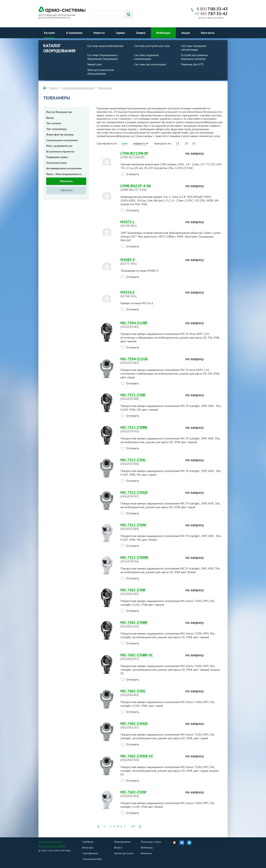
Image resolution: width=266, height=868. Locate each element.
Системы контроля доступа (152, 46)
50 (194, 143)
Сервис (120, 33)
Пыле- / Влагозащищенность (64, 174)
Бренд (50, 118)
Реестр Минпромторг (59, 112)
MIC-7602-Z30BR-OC (151, 657)
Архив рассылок (124, 853)
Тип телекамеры (56, 129)
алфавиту (139, 143)
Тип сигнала (54, 123)
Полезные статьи (151, 842)
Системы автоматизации (150, 64)
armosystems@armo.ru (51, 842)
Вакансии (146, 853)
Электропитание (57, 163)
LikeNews (88, 842)
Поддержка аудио (57, 157)
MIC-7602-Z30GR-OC (151, 758)
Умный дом (94, 64)
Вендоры (88, 847)
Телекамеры (105, 88)
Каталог (50, 33)
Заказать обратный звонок (211, 18)
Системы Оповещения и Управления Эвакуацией (103, 57)
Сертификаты (90, 853)
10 (178, 143)
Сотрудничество (92, 859)
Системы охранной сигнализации (146, 57)
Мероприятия (122, 842)
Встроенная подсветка (60, 151)
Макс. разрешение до (59, 146)
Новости (99, 33)
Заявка (141, 33)
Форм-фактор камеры (60, 134)
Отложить (133, 174)
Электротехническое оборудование (101, 72)
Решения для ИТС (192, 64)
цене (125, 143)
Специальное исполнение (62, 140)
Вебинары (163, 33)
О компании (74, 33)
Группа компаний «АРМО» (52, 846)
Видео (118, 847)
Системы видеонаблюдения (105, 46)
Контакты (208, 33)
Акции (186, 33)
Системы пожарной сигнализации (193, 48)
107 (133, 826)
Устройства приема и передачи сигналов (195, 57)
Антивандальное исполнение (64, 168)
